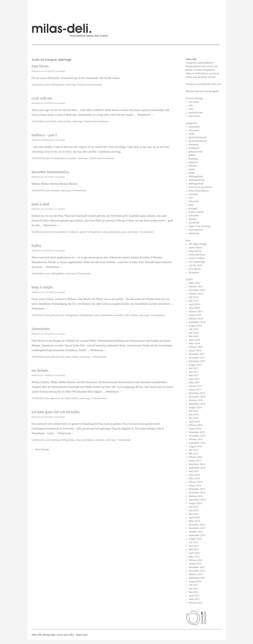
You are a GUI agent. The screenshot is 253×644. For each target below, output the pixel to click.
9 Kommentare (84, 274)
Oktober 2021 (196, 286)
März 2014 (194, 478)
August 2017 (195, 365)
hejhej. (37, 245)
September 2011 (197, 578)
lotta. (191, 109)
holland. (193, 166)
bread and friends (197, 137)
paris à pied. (41, 204)
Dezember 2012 (197, 524)
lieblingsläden (57, 274)
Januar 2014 (195, 485)
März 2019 (194, 308)
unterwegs (71, 85)
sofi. (191, 105)
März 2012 (194, 556)
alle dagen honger (198, 244)
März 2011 (194, 599)
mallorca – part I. (45, 135)
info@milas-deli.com (210, 84)
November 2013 (197, 493)
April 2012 (194, 553)
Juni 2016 (194, 414)
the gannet (194, 272)
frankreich (74, 232)
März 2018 (194, 343)
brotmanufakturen (59, 158)
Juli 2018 (193, 329)
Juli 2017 (193, 368)
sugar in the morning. (200, 226)
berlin (192, 134)
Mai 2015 (194, 453)
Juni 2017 (194, 372)
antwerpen (194, 130)
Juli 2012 (193, 542)
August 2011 (195, 581)
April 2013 (194, 517)
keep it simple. (43, 287)
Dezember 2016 (197, 393)
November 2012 (197, 528)
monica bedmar (197, 258)
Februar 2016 (195, 425)
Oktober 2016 (196, 400)
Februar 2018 (195, 347)
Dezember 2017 (197, 354)
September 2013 (197, 500)
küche (54, 121)
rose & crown (196, 265)
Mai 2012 (194, 549)
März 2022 (194, 283)
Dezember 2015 (197, 432)
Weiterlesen (145, 115)
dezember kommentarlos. (51, 172)
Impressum (82, 635)
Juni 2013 (194, 510)
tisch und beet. (65, 121)
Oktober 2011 (196, 574)
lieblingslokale (58, 85)
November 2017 (197, 358)
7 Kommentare (124, 440)
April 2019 (194, 304)
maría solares (195, 247)
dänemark (194, 144)
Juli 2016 (193, 411)
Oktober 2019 (196, 294)
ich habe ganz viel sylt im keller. (56, 412)
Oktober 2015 (196, 439)
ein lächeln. (40, 370)
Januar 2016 (195, 429)
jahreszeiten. (41, 329)
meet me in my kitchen (200, 187)
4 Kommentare (79, 190)
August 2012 (195, 539)
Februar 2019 (195, 311)
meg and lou (195, 251)
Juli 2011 (193, 585)
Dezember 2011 (197, 567)
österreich (194, 201)
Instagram (214, 91)
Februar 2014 (195, 482)
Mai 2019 (194, 301)
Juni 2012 (194, 546)
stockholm (194, 223)
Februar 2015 (195, 457)
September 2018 (197, 322)
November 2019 (197, 290)
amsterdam (194, 127)
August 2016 (195, 407)
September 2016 (197, 404)
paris (124, 232)
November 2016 (197, 397)
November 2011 (197, 571)
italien (192, 169)
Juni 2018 (194, 333)
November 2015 (197, 436)
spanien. (73, 158)
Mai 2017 (194, 375)
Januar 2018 (195, 350)
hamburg (55, 440)
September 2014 (197, 468)
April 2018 (194, 340)
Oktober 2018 (196, 318)
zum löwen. (40, 66)
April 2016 (194, 421)
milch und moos (197, 255)
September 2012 (197, 535)
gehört (83, 232)
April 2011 (194, 596)
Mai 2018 (194, 336)
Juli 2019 (193, 297)
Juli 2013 (193, 507)
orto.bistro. (194, 102)
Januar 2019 (195, 315)
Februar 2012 (195, 560)
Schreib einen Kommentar (90, 85)
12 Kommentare (99, 398)
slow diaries (195, 269)
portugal (193, 208)
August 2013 (195, 503)
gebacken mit (57, 315)
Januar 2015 (195, 461)
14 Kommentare (99, 357)
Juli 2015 (193, 450)
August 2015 (195, 446)
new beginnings (197, 262)
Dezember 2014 (197, 464)
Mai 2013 (194, 514)
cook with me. (42, 98)
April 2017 (194, 379)
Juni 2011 (194, 588)
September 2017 (197, 361)
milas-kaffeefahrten (112, 232)
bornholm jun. (196, 112)
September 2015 (197, 443)
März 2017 (194, 382)
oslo (191, 198)
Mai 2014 (194, 471)
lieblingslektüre (197, 180)
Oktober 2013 (196, 496)
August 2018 (195, 326)
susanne (62, 71)
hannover (193, 162)
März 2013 (194, 521)
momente (55, 190)
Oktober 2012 (196, 532)
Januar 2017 (195, 389)
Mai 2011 (194, 592)
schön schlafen (131, 315)
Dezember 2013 (197, 489)
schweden (194, 215)
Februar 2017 (195, 386)
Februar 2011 (195, 603)
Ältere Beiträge (40, 449)
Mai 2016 (194, 418)
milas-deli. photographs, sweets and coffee (53, 635)
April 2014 (194, 475)
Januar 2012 (195, 564)
